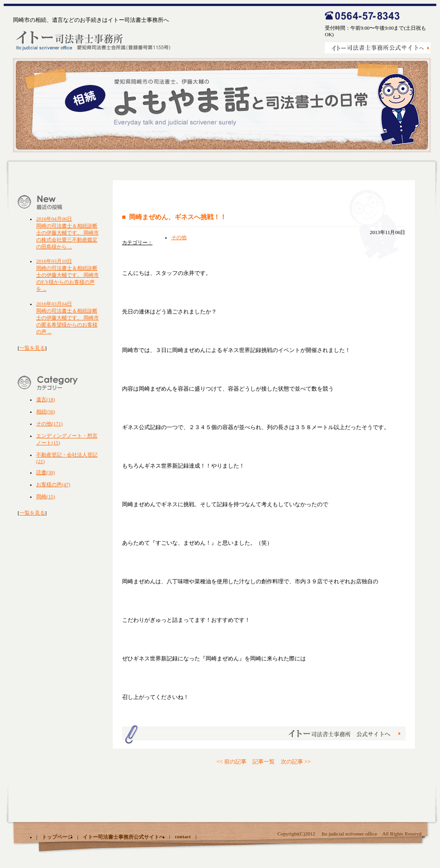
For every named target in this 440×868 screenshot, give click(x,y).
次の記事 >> (296, 762)
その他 (179, 237)
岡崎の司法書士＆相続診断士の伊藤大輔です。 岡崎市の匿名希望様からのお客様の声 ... (68, 318)
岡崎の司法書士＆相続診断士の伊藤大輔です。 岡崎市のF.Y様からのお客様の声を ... (68, 275)
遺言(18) (45, 399)
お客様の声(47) (53, 484)
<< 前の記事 (231, 762)
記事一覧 (264, 762)
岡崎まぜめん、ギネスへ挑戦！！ (178, 217)
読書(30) (45, 472)
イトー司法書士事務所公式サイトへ (123, 837)
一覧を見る (32, 348)
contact (183, 836)
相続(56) (45, 411)
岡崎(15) (45, 496)
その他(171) (49, 424)
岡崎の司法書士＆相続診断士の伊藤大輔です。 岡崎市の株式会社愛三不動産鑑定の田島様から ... (68, 233)
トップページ (57, 837)
